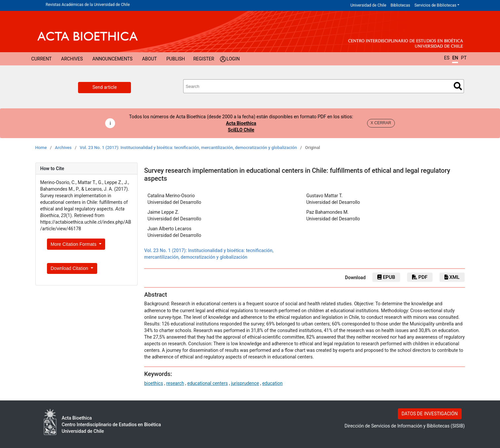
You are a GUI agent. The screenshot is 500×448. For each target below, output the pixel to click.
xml (452, 277)
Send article (104, 87)
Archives (72, 59)
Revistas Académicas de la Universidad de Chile (88, 5)
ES (447, 58)
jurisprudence (245, 383)
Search (458, 86)
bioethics (154, 383)
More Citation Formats (74, 244)
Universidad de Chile (368, 5)
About (149, 59)
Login (233, 59)
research (175, 383)
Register (204, 59)
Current (42, 59)
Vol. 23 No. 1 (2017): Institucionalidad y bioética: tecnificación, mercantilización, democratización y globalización (188, 148)
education (272, 383)
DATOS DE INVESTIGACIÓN (430, 414)
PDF (420, 277)
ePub (386, 277)
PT (464, 58)
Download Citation (70, 268)
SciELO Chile (241, 130)
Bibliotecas (400, 5)
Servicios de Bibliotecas (435, 5)
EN (455, 58)
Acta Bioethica (241, 123)
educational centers (208, 383)
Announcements (112, 59)
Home (41, 148)
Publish (176, 59)
